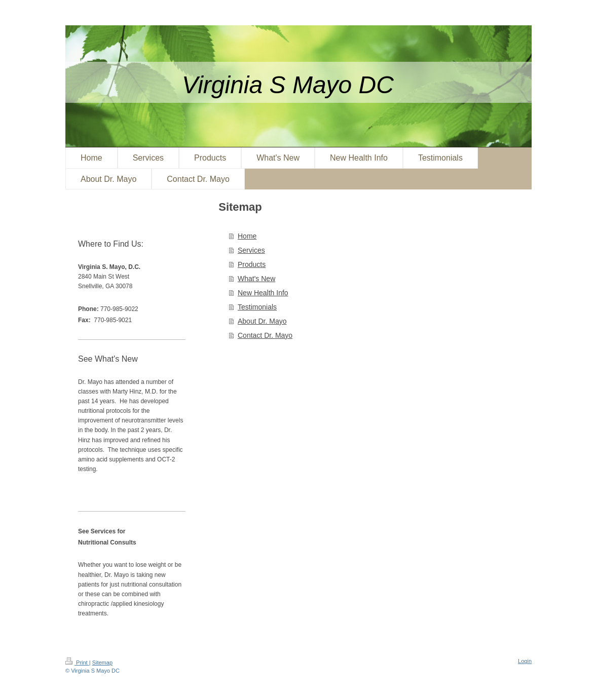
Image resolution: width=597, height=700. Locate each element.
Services (251, 250)
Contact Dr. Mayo (265, 335)
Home (247, 236)
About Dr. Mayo (262, 321)
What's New (256, 279)
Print (77, 663)
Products (252, 264)
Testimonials (257, 307)
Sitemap (102, 663)
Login (525, 661)
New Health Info (263, 293)
